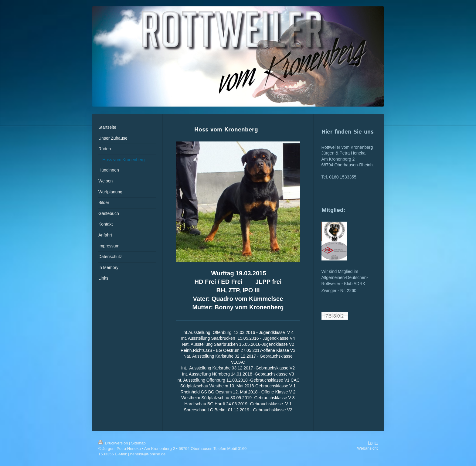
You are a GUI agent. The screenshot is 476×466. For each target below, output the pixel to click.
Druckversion (114, 443)
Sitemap (138, 443)
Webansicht (367, 448)
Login (373, 443)
